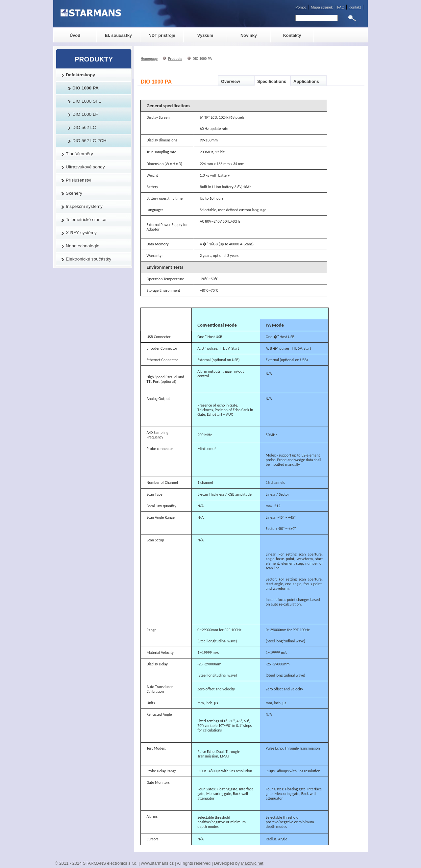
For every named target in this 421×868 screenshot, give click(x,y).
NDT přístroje (162, 35)
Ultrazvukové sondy (85, 167)
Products (175, 59)
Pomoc (301, 7)
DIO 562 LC (84, 127)
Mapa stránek (322, 7)
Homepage (149, 59)
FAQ (341, 7)
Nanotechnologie (83, 246)
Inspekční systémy (84, 206)
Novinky (249, 35)
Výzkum (205, 35)
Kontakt (355, 7)
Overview (231, 81)
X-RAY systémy (81, 233)
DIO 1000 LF (85, 114)
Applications (306, 81)
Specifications (272, 81)
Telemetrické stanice (86, 220)
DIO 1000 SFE (87, 101)
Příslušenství (79, 180)
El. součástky (118, 35)
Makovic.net (252, 863)
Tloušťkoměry (79, 154)
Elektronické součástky (88, 259)
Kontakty (292, 35)
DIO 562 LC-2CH (89, 141)
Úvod (75, 35)
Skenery (74, 193)
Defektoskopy (80, 75)
